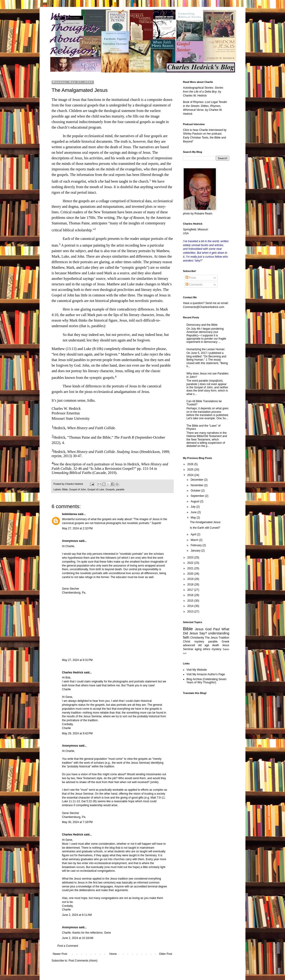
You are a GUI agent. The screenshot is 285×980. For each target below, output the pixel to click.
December (197, 480)
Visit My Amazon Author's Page (206, 674)
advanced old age (196, 645)
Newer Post (60, 954)
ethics (206, 649)
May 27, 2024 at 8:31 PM (77, 660)
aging (198, 649)
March (195, 540)
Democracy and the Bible (202, 325)
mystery (217, 649)
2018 (191, 585)
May (194, 518)
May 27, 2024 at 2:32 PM (77, 528)
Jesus (199, 629)
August (195, 501)
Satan (226, 649)
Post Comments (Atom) (83, 961)
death (216, 645)
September (198, 496)
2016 (191, 595)
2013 (191, 612)
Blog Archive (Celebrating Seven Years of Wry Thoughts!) (206, 681)
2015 (191, 601)
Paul (216, 629)
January (196, 551)
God (208, 629)
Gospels (110, 489)
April (194, 534)
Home (113, 954)
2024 (191, 475)
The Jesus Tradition (217, 638)
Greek (225, 642)
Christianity (197, 638)
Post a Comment (68, 946)
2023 (191, 558)
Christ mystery (194, 642)
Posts (191, 278)
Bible (65, 489)
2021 (191, 568)
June (194, 512)
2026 (191, 464)
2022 (191, 563)
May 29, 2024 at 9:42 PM (77, 733)
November (197, 485)
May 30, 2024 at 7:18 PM (77, 822)
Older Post (166, 954)
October (196, 491)
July (194, 507)
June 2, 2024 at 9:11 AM (77, 915)
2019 (191, 579)
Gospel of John (78, 489)
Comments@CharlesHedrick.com (204, 307)
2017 (191, 590)
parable (120, 489)
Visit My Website (197, 670)
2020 (191, 574)
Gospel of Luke (96, 489)
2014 (191, 606)
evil (185, 653)
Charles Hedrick (73, 672)
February (197, 545)
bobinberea (70, 514)
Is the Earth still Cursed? (205, 528)
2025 (191, 470)
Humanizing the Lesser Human (206, 349)
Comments (194, 285)
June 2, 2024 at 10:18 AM (78, 938)
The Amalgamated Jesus (205, 522)
